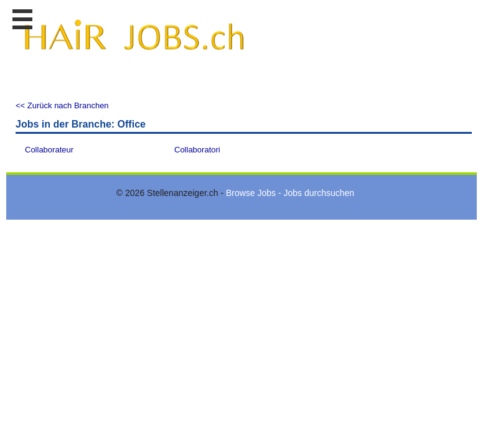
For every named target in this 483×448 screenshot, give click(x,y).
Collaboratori (197, 150)
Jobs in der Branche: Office (81, 124)
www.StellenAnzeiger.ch (134, 43)
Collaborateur (49, 150)
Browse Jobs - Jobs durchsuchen (290, 193)
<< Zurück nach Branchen (62, 105)
